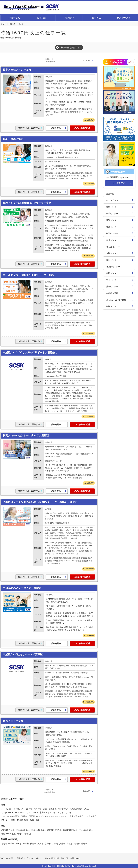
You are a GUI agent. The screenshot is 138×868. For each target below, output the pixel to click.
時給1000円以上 (23, 830)
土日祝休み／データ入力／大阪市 (22, 588)
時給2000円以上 (24, 834)
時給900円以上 (8, 830)
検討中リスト (124, 18)
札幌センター (112, 207)
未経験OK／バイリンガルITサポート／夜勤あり (30, 353)
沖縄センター (112, 286)
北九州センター (113, 267)
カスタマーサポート (10, 813)
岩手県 (11, 844)
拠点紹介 (69, 18)
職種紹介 (42, 18)
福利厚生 (97, 18)
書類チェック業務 (13, 721)
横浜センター (112, 233)
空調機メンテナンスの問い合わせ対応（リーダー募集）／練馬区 (40, 502)
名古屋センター (113, 247)
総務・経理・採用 (32, 820)
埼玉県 (19, 844)
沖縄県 (84, 844)
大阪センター (112, 253)
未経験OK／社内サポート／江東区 (23, 654)
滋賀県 (40, 844)
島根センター (112, 260)
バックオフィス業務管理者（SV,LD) (74, 809)
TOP (2, 858)
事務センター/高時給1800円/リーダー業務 (27, 203)
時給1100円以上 (39, 830)
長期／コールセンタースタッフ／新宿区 (26, 436)
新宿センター (112, 220)
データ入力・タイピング (12, 809)
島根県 (70, 844)
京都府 (48, 844)
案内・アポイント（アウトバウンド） (57, 813)
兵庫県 (62, 844)
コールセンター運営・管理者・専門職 (18, 816)
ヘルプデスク (112, 200)
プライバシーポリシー (34, 858)
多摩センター (112, 227)
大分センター (112, 280)
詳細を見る (56, 128)
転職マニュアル (113, 306)
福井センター (112, 240)
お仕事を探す (119, 183)
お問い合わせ (75, 858)
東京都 (26, 844)
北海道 (4, 844)
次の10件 (87, 60)
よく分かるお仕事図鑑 (116, 300)
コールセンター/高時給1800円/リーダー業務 (28, 275)
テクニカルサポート (29, 813)
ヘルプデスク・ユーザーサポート (51, 816)
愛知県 (33, 844)
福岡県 (77, 844)
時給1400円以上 (70, 830)
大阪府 (55, 844)
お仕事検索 (14, 18)
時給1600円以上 (86, 830)
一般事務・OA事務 (33, 809)
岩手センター (112, 214)
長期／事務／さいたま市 (17, 70)
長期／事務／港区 (13, 139)
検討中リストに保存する (29, 128)
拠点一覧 (110, 194)
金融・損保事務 (50, 809)
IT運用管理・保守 (76, 816)
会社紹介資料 (112, 293)
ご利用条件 (19, 858)
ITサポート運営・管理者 (12, 820)
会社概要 (9, 858)
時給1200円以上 (54, 830)
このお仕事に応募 (82, 128)
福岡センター (112, 273)
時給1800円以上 (8, 834)
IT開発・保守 (91, 816)
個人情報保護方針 (52, 858)
